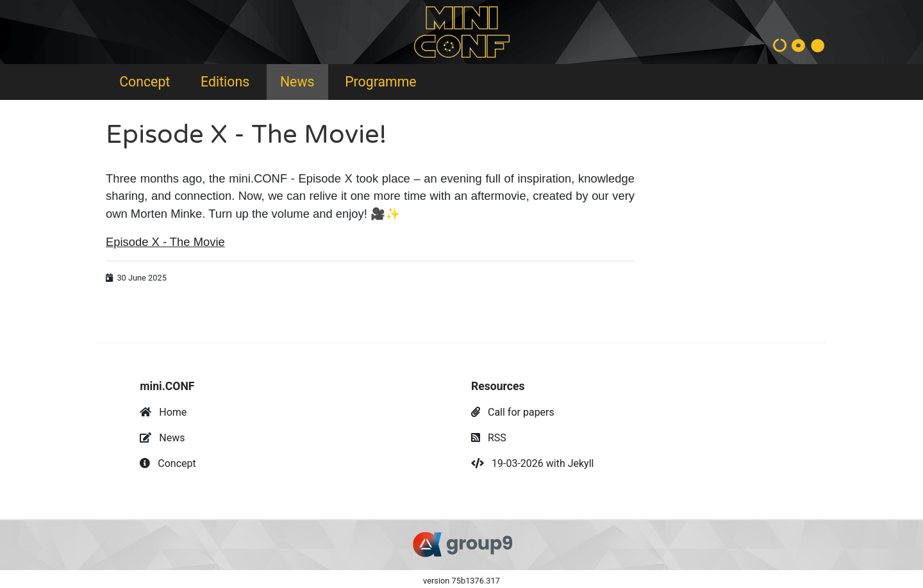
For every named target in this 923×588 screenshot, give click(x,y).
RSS (497, 438)
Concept (145, 82)
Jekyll (581, 463)
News (297, 82)
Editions (225, 82)
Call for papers (521, 412)
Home (173, 412)
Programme (380, 82)
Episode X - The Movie (165, 242)
